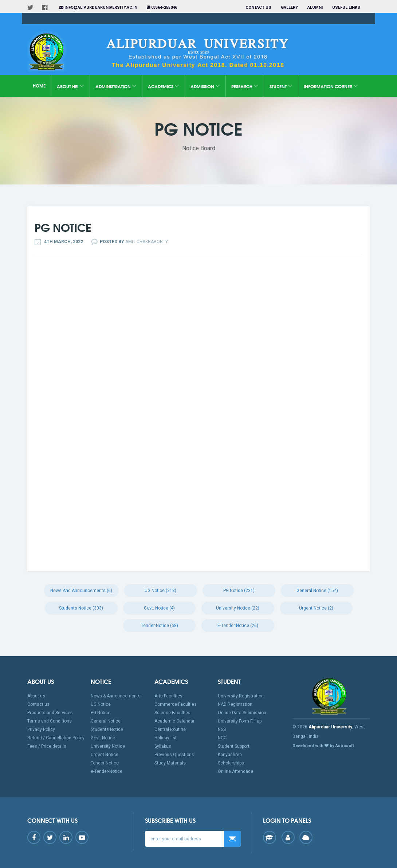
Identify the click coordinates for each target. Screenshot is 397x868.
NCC (222, 738)
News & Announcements (116, 696)
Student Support (234, 746)
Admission (205, 86)
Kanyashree (230, 755)
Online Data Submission (242, 713)
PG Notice (101, 713)
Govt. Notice (103, 738)
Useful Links (347, 7)
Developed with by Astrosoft (323, 746)
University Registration (241, 696)
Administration (116, 86)
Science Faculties (172, 713)
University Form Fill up (240, 721)
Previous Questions (174, 755)
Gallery (289, 7)
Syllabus (163, 746)
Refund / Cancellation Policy (56, 738)
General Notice (106, 721)
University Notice (108, 746)
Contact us (258, 7)
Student (281, 86)
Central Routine (170, 729)
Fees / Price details (47, 746)
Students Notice (107, 729)
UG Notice (101, 704)
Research (245, 86)
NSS (222, 729)
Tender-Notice (105, 763)
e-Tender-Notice (107, 771)
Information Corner (331, 86)
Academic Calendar (174, 721)
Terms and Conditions (50, 721)
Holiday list (166, 738)
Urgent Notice (105, 755)
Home (39, 85)
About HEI (70, 86)
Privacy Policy (41, 729)
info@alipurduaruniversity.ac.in (98, 7)
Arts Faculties (168, 696)
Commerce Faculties (176, 704)
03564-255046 (162, 7)
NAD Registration (235, 704)
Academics (164, 86)
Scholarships (231, 763)
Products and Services (50, 713)
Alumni (315, 7)
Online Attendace (235, 771)
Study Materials (170, 763)
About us (36, 696)
